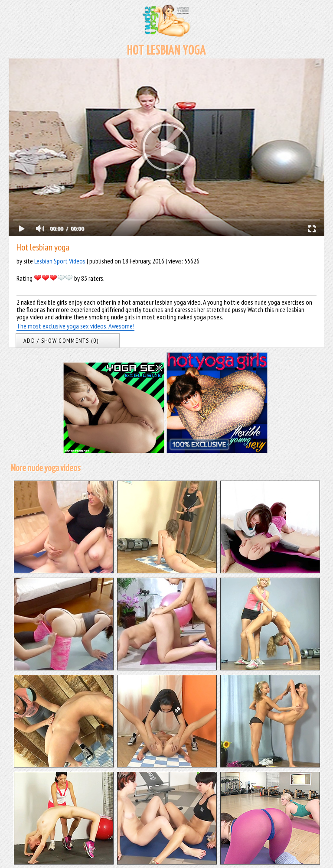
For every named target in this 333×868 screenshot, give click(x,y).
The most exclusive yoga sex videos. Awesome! (75, 326)
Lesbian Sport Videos (60, 261)
